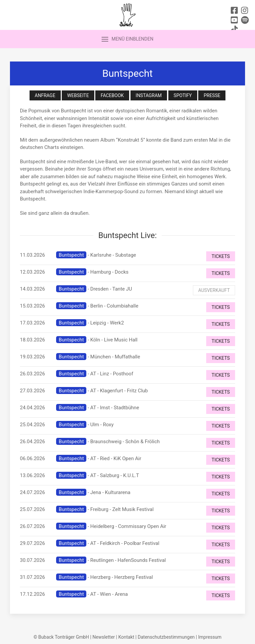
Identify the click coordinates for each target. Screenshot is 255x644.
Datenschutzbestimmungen (166, 637)
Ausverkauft (214, 290)
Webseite (78, 95)
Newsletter (103, 637)
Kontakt (126, 637)
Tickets (221, 256)
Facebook (112, 95)
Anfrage (45, 95)
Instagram (149, 95)
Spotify (183, 95)
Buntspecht (71, 255)
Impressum (210, 637)
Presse (212, 95)
